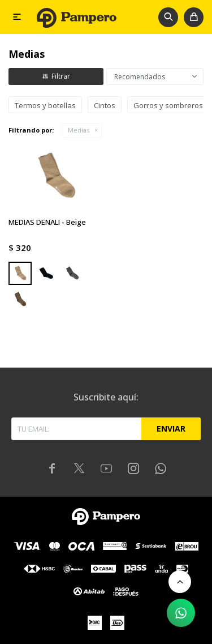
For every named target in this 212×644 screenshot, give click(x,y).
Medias (79, 130)
